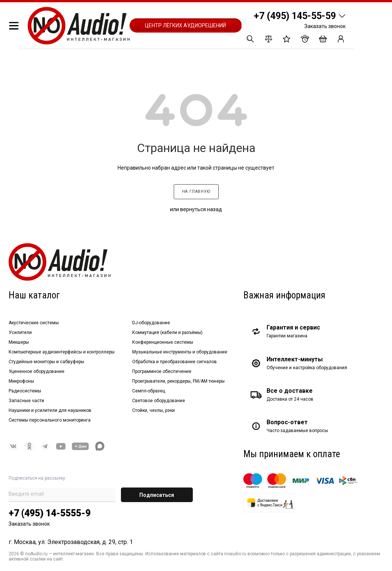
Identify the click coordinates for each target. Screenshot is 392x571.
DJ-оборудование (151, 323)
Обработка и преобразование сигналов (174, 362)
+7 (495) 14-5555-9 (50, 513)
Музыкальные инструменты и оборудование (180, 352)
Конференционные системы (163, 342)
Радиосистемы (25, 391)
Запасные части (26, 401)
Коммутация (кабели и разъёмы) (167, 332)
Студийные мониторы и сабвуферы (46, 362)
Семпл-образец (149, 391)
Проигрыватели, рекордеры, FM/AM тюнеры (178, 381)
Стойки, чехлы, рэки (154, 410)
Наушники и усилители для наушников (50, 410)
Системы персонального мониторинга (50, 420)
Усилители (20, 332)
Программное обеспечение (162, 371)
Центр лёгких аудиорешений (186, 25)
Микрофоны (21, 381)
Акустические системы (34, 323)
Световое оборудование (159, 401)
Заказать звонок (325, 26)
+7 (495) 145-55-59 (295, 16)
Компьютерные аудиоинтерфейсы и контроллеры (62, 352)
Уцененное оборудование (37, 371)
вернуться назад (201, 209)
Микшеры (19, 342)
